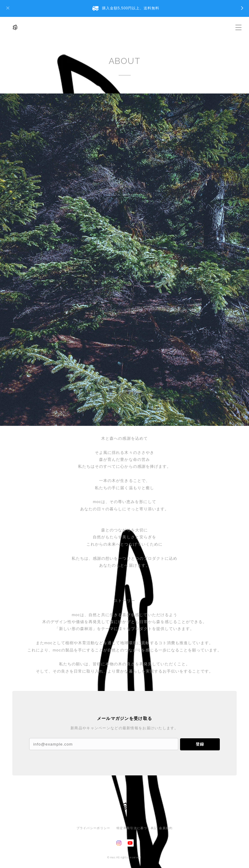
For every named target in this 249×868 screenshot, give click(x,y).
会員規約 (166, 828)
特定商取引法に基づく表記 (137, 828)
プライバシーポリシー (93, 828)
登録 (200, 744)
